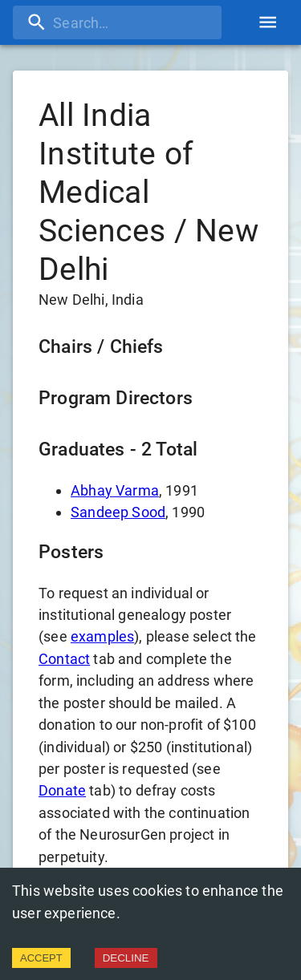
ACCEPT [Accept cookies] (41, 958)
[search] (117, 22)
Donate (62, 790)
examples (102, 636)
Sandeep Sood (118, 512)
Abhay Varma (115, 490)
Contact (64, 659)
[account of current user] (268, 22)
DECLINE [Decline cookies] (126, 958)
